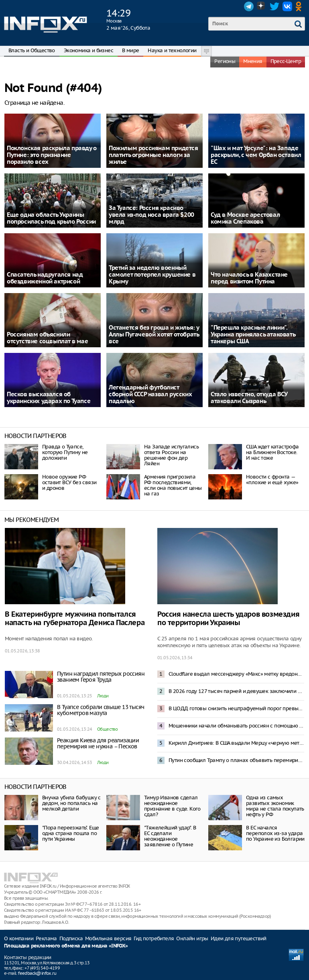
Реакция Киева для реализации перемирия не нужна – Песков (98, 743)
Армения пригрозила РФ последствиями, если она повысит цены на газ (173, 485)
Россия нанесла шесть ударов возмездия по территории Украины (228, 619)
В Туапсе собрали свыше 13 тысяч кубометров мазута (101, 710)
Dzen (262, 6)
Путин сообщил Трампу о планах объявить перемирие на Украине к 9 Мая (236, 760)
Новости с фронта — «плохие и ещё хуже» (272, 480)
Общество (107, 729)
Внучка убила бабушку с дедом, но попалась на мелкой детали (71, 803)
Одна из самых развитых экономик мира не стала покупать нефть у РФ (275, 806)
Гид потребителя (154, 938)
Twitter (274, 6)
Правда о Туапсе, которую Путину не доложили (65, 452)
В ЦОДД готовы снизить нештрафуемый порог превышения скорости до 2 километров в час (236, 708)
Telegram (249, 6)
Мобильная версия (108, 938)
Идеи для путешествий (239, 938)
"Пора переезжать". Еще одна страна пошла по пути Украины (71, 833)
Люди (103, 696)
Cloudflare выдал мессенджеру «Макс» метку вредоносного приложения (236, 674)
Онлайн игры (192, 938)
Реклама (46, 938)
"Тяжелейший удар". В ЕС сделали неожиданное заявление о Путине (170, 836)
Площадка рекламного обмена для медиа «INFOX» (66, 946)
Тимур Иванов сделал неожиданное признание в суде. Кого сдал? (172, 806)
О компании (19, 938)
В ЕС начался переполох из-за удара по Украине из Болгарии (275, 833)
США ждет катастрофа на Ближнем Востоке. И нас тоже (272, 452)
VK (287, 6)
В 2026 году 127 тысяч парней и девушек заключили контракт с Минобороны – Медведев (236, 691)
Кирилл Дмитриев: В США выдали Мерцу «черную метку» (236, 743)
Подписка (71, 938)
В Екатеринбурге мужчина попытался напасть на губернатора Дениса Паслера (75, 619)
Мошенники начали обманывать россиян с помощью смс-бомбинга (236, 726)
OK (300, 6)
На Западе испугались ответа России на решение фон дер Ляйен (171, 455)
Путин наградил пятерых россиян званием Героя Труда (101, 677)
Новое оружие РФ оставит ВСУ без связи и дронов (69, 482)
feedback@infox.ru (37, 973)
